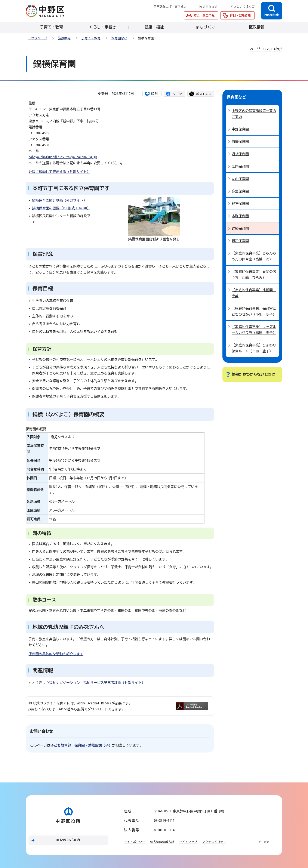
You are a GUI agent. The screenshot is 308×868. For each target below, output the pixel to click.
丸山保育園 (240, 179)
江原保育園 (240, 166)
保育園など (119, 38)
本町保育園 (240, 216)
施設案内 (64, 38)
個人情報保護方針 (162, 842)
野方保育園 (240, 204)
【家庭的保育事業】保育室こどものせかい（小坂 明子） (254, 311)
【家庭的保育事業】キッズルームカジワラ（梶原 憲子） (254, 330)
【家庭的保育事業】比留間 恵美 (254, 293)
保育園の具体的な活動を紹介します (56, 654)
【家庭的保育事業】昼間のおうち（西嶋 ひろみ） (254, 275)
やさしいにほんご (243, 7)
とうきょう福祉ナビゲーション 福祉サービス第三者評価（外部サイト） (89, 683)
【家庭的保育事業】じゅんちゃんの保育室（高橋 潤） (254, 256)
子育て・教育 (91, 38)
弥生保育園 (240, 191)
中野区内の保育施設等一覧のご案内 (254, 114)
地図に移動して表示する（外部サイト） (59, 172)
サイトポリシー (135, 842)
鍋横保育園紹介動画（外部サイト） (59, 200)
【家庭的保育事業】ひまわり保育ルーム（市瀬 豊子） (254, 348)
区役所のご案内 (68, 840)
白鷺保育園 (240, 142)
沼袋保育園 (240, 154)
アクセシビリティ (214, 842)
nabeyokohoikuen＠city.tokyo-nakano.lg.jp (63, 157)
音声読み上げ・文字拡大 (170, 7)
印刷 (155, 94)
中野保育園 (240, 129)
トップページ (37, 38)
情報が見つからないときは (253, 374)
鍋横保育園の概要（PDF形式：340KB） (61, 208)
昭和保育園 (240, 241)
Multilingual (209, 7)
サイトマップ (188, 842)
